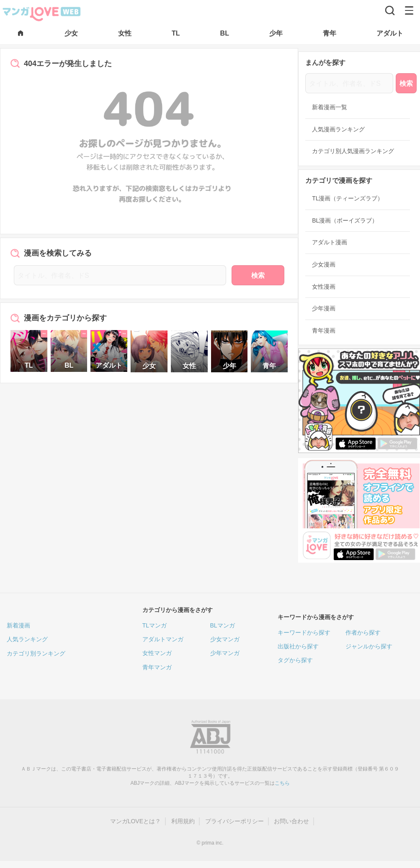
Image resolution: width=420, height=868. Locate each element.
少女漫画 (324, 264)
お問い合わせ (291, 821)
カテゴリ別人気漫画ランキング (353, 151)
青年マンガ (157, 667)
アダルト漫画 (330, 242)
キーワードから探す (304, 632)
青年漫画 (324, 330)
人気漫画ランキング (338, 129)
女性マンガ (157, 653)
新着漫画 (18, 625)
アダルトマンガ (163, 639)
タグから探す (295, 660)
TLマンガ (155, 625)
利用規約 (183, 821)
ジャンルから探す (369, 646)
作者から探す (363, 632)
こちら (282, 783)
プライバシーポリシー (234, 821)
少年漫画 (324, 308)
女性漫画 (324, 287)
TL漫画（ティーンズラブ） (348, 198)
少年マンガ (225, 653)
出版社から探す (298, 646)
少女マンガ (225, 639)
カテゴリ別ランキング (36, 653)
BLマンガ (223, 625)
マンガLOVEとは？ (135, 821)
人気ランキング (27, 639)
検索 (258, 275)
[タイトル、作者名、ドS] (120, 275)
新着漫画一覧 (330, 107)
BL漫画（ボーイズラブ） (345, 220)
